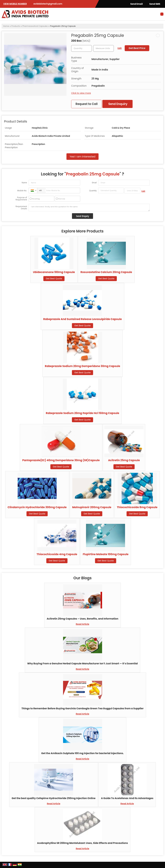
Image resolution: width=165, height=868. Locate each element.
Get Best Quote (54, 279)
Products (16, 26)
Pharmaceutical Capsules (35, 26)
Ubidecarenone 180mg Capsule (54, 272)
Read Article (83, 624)
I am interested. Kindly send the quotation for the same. (89, 208)
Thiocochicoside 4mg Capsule (57, 554)
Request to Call (87, 104)
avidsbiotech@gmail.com (48, 4)
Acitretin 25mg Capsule (124, 460)
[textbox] (103, 48)
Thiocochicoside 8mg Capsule (137, 507)
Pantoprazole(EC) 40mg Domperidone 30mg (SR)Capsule (61, 460)
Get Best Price (137, 48)
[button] (15, 4)
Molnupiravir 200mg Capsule (92, 507)
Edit (120, 48)
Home (6, 26)
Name (24, 183)
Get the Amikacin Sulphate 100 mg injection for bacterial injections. (82, 753)
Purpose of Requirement (21, 199)
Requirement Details (21, 208)
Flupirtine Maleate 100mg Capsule (106, 554)
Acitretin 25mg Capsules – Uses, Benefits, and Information (82, 619)
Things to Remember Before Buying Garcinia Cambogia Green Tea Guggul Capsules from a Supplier (82, 708)
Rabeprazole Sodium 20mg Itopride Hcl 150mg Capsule (83, 413)
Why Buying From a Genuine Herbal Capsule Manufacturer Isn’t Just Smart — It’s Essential (83, 663)
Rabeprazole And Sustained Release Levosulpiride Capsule (82, 319)
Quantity (93, 191)
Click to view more (81, 93)
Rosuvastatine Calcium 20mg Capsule (106, 272)
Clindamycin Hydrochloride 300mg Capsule (37, 507)
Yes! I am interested (82, 156)
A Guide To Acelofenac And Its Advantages (127, 798)
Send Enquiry (118, 104)
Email (94, 183)
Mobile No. (22, 191)
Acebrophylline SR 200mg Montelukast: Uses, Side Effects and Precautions (83, 843)
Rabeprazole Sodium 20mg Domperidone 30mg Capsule (82, 366)
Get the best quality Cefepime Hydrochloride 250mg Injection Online (54, 798)
